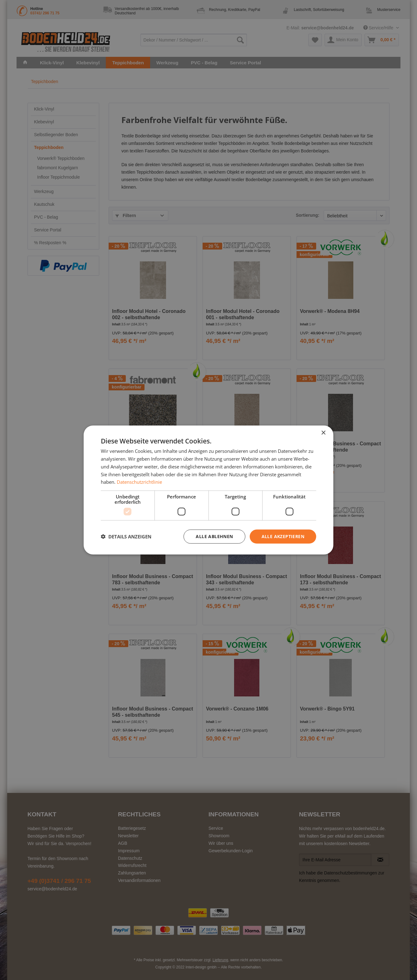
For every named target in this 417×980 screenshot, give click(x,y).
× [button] (323, 433)
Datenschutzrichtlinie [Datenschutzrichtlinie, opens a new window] (139, 482)
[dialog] (208, 490)
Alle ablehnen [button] (214, 536)
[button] (126, 537)
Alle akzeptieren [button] (283, 536)
